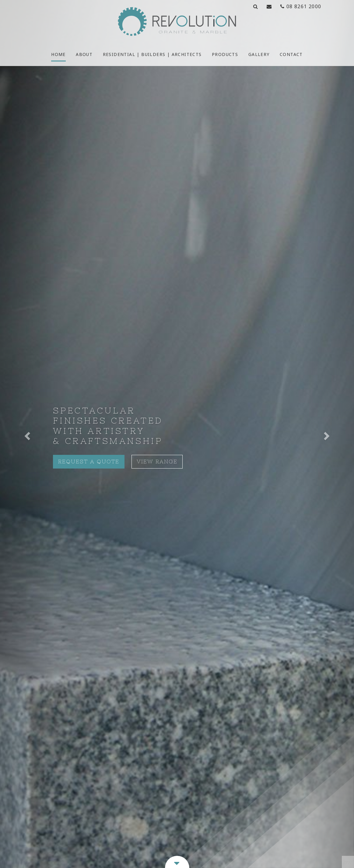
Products (225, 54)
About (84, 54)
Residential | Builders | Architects (152, 54)
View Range (157, 462)
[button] (26, 434)
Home (58, 54)
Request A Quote (89, 462)
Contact (291, 54)
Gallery (259, 54)
